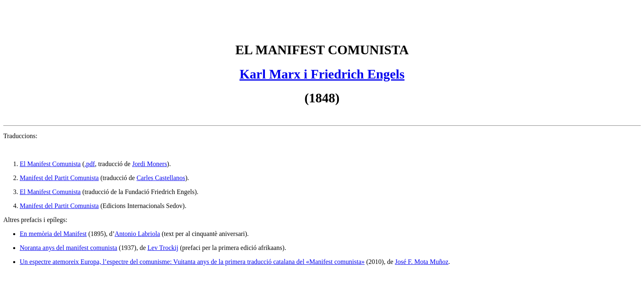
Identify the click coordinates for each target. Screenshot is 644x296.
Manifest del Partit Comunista (59, 178)
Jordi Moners (150, 164)
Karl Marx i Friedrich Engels (322, 74)
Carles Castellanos (161, 178)
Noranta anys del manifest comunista (68, 248)
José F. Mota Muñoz (422, 262)
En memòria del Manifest (53, 234)
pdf (91, 164)
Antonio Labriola (137, 234)
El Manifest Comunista (50, 192)
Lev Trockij (163, 248)
